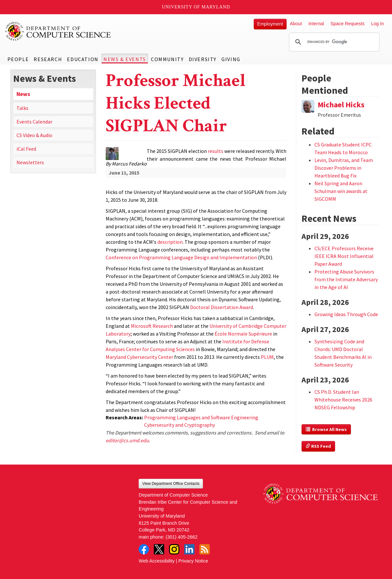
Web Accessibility (157, 561)
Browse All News (326, 429)
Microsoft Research (152, 326)
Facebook (144, 549)
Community (167, 59)
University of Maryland (196, 7)
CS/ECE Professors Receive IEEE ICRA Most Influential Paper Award (344, 256)
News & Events (125, 59)
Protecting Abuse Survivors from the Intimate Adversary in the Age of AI (346, 279)
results (216, 151)
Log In (377, 24)
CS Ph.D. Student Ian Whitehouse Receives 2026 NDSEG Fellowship (343, 400)
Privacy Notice (193, 561)
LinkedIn (189, 549)
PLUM (267, 357)
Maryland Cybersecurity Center (139, 357)
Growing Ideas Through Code (346, 314)
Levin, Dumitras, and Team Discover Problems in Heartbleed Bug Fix (344, 168)
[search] (333, 42)
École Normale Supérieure (243, 334)
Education (83, 59)
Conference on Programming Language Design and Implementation (181, 257)
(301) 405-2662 (182, 537)
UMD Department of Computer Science (58, 31)
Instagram (174, 549)
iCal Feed (26, 149)
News (23, 94)
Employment (270, 24)
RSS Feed (318, 446)
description (170, 242)
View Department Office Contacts (171, 484)
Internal (316, 24)
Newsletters (30, 162)
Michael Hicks (341, 105)
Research (48, 59)
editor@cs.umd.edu (127, 440)
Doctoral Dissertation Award (222, 307)
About (296, 24)
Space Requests (347, 24)
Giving (231, 59)
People (18, 59)
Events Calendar (34, 122)
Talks (22, 108)
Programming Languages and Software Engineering (201, 417)
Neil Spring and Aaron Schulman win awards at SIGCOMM (341, 191)
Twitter (159, 549)
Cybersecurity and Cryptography (180, 425)
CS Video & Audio (34, 135)
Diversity (203, 59)
